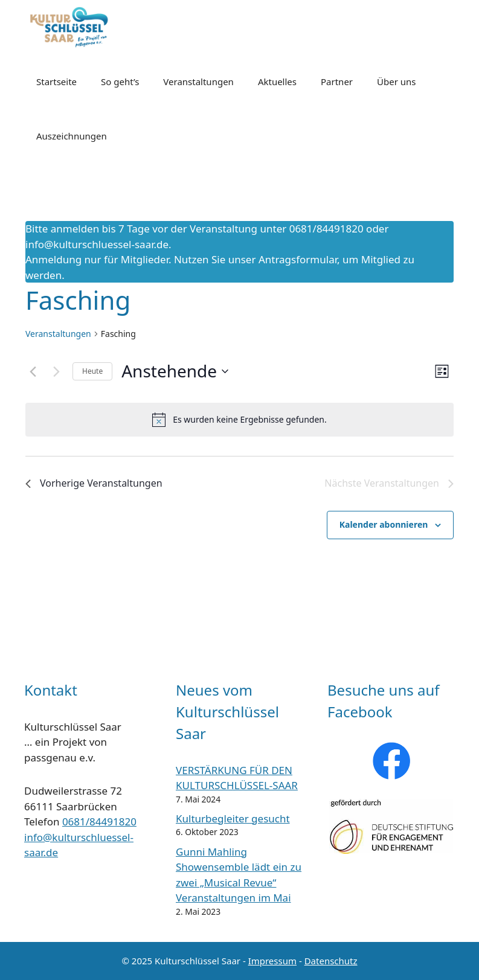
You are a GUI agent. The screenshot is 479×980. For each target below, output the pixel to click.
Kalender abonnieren (384, 524)
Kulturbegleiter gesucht (233, 818)
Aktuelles (277, 82)
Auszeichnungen (72, 136)
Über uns (396, 82)
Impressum (272, 961)
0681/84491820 (99, 821)
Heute (92, 371)
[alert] (240, 420)
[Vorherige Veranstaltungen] (33, 371)
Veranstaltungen (198, 82)
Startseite (56, 82)
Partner (337, 82)
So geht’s (120, 82)
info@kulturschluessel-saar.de (97, 244)
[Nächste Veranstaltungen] (56, 371)
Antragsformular (298, 259)
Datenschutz (331, 961)
